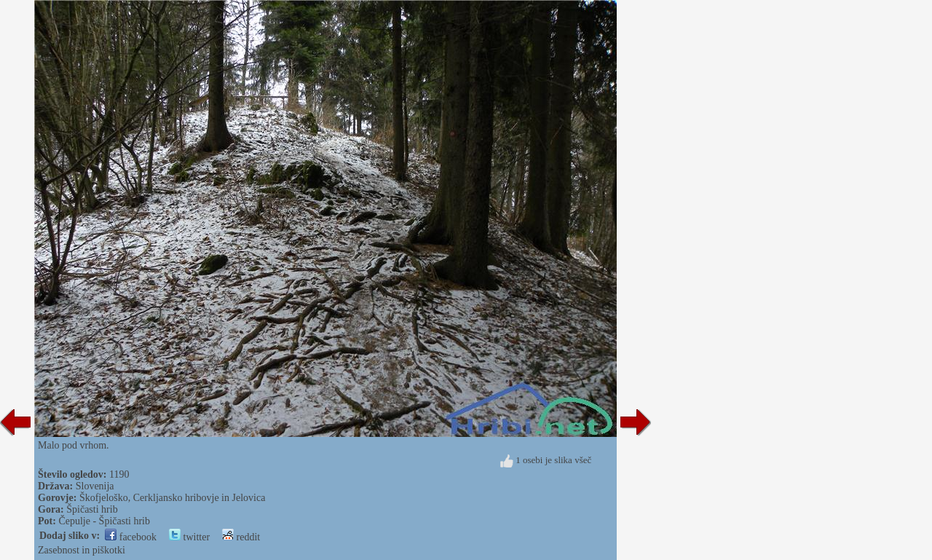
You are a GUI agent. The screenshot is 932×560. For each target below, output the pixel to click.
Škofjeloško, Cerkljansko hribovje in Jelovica (172, 498)
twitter (189, 537)
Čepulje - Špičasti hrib (104, 521)
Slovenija (95, 486)
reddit (241, 537)
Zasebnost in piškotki (82, 550)
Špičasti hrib (92, 509)
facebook (131, 537)
